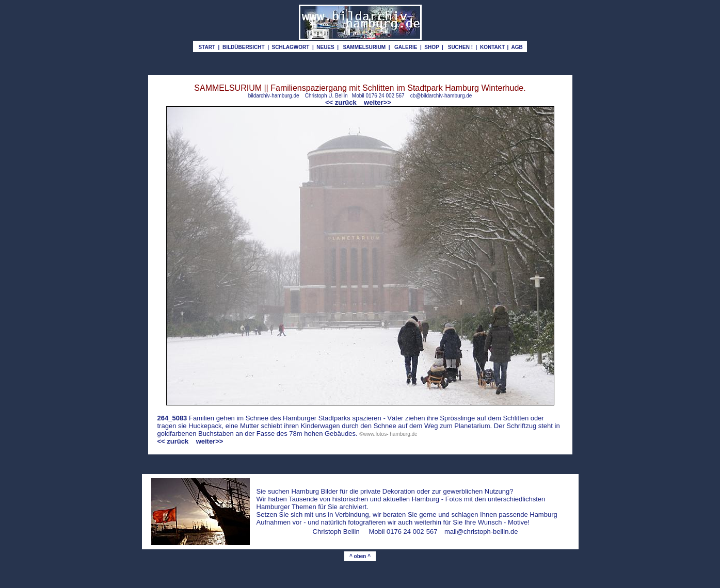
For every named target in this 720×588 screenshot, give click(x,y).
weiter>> (378, 102)
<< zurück (342, 102)
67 (434, 532)
